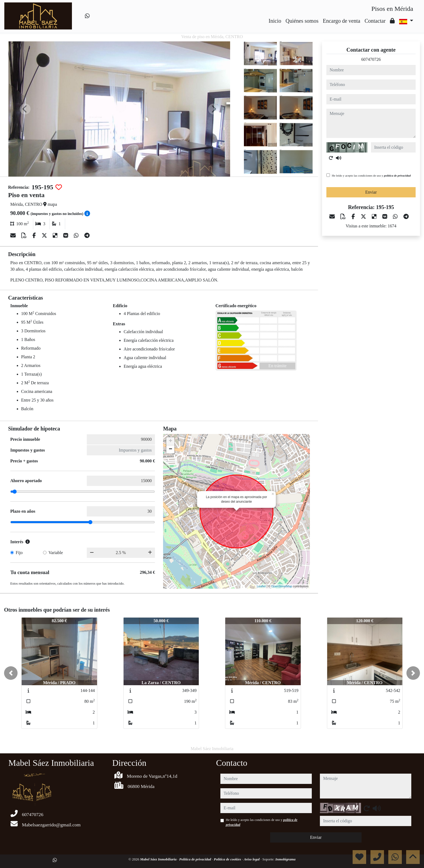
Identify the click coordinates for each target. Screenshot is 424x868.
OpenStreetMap (282, 586)
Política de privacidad (196, 859)
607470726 (371, 59)
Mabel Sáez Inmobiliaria (159, 859)
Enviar (371, 192)
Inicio (275, 21)
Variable (56, 553)
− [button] (170, 449)
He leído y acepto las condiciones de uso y (371, 175)
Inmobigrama (285, 859)
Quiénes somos (302, 21)
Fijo (19, 553)
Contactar (375, 21)
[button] (11, 673)
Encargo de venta (342, 21)
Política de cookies (228, 859)
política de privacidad (397, 175)
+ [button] (170, 441)
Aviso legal (252, 859)
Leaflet (261, 586)
